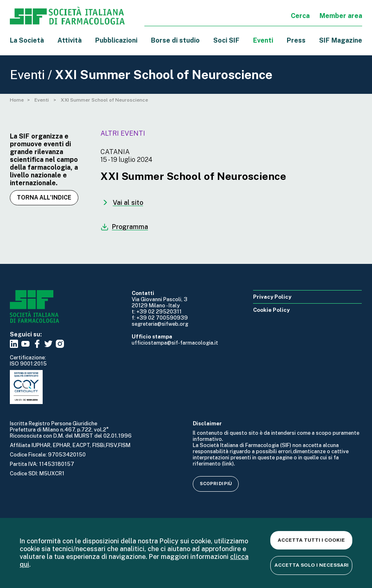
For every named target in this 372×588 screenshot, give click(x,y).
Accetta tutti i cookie (311, 540)
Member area (341, 16)
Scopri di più (216, 484)
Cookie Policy (271, 310)
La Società (27, 40)
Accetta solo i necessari (312, 565)
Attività (70, 40)
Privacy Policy (272, 297)
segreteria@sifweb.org (160, 324)
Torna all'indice (44, 198)
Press (296, 40)
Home (17, 100)
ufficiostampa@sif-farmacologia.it (175, 343)
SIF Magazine (341, 40)
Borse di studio (175, 40)
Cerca (300, 16)
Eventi (263, 40)
